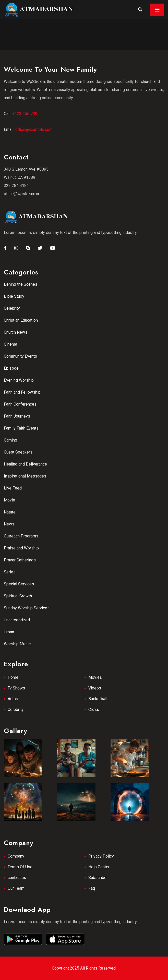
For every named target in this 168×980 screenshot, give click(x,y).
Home (13, 677)
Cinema (10, 344)
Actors (14, 699)
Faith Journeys (17, 416)
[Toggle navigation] (157, 10)
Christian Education (21, 320)
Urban (9, 632)
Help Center (99, 867)
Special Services (19, 584)
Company (16, 856)
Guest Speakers (18, 452)
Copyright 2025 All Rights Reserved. (84, 968)
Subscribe (97, 878)
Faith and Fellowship (22, 392)
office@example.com (34, 129)
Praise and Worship (21, 548)
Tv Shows (16, 688)
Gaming (10, 440)
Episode (11, 368)
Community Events (20, 356)
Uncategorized (17, 620)
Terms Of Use (20, 867)
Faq (92, 888)
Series (10, 572)
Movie (9, 500)
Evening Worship (19, 380)
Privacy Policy (101, 856)
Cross (94, 709)
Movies (95, 677)
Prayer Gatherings (20, 560)
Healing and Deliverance (25, 464)
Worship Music (17, 644)
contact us (17, 878)
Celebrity (12, 308)
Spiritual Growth (18, 596)
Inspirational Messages (25, 476)
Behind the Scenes (21, 284)
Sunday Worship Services (27, 608)
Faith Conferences (20, 404)
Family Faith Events (21, 428)
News (9, 524)
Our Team (16, 888)
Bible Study (14, 296)
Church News (16, 332)
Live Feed (13, 488)
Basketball (98, 699)
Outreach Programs (21, 536)
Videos (95, 688)
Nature (10, 512)
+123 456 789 (25, 114)
